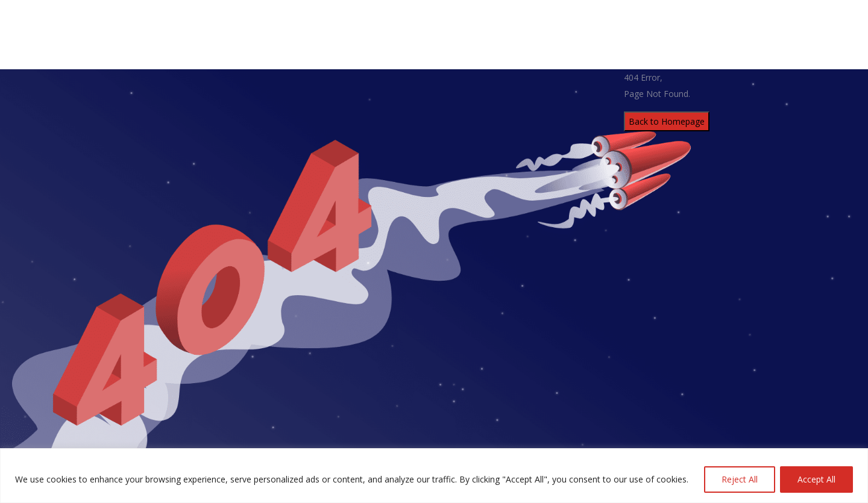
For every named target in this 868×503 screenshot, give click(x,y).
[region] (434, 476)
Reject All (740, 479)
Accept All (816, 479)
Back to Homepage (667, 121)
